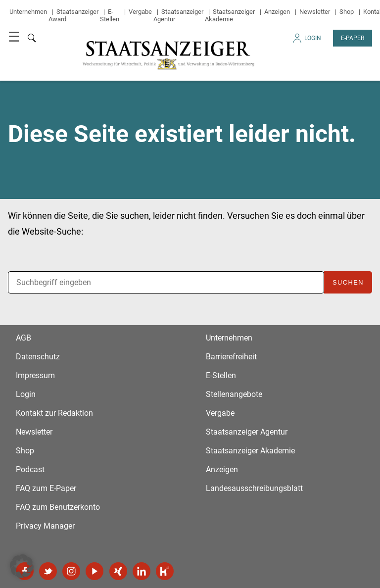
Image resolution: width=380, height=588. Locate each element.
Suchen (348, 282)
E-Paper (353, 38)
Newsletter (315, 12)
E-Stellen (110, 15)
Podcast (30, 469)
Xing (118, 571)
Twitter (48, 571)
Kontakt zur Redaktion (54, 413)
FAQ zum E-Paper (46, 488)
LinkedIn (142, 571)
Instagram (71, 571)
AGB (24, 338)
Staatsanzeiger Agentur (247, 432)
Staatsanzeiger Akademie (230, 15)
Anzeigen (277, 12)
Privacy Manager (45, 526)
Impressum (35, 375)
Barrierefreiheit (231, 357)
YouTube (95, 571)
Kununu (165, 571)
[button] (22, 566)
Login (306, 41)
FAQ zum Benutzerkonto (58, 507)
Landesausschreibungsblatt (254, 488)
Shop (347, 12)
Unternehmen (28, 12)
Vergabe (140, 12)
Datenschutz (38, 357)
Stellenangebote (234, 394)
